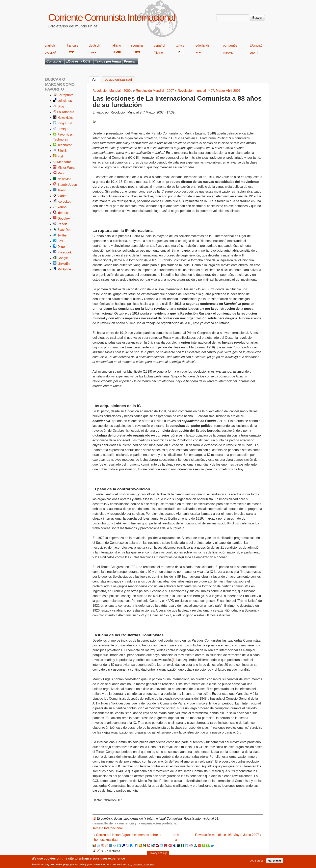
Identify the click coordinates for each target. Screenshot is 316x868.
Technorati (65, 145)
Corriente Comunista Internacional (112, 17)
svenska (137, 45)
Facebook (64, 252)
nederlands (202, 45)
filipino (158, 53)
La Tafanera (66, 112)
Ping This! (65, 123)
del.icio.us (65, 101)
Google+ (64, 218)
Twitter (62, 235)
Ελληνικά (256, 45)
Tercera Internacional (108, 828)
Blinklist (63, 151)
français (73, 45)
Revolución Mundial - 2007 (155, 91)
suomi (254, 53)
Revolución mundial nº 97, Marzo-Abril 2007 (209, 91)
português (230, 45)
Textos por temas (108, 61)
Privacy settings (158, 854)
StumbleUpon (67, 185)
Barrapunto (65, 95)
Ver (96, 79)
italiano (116, 45)
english (50, 45)
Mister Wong (67, 168)
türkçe (180, 45)
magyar (228, 53)
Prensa (129, 61)
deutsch (95, 45)
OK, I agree (257, 862)
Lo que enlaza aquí (118, 80)
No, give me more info (141, 865)
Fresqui (63, 129)
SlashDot (64, 230)
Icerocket (64, 202)
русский (50, 53)
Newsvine (64, 179)
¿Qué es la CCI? (78, 61)
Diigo (61, 247)
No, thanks (275, 862)
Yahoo (62, 207)
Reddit (62, 224)
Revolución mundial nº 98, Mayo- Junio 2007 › (228, 835)
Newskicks (65, 118)
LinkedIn (64, 264)
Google (63, 258)
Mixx (61, 173)
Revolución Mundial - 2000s (112, 91)
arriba (176, 837)
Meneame (64, 162)
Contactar (54, 61)
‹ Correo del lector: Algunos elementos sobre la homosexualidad (128, 837)
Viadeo (62, 196)
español (159, 45)
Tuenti (62, 190)
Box (60, 241)
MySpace (64, 269)
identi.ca (63, 213)
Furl (60, 156)
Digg (61, 106)
